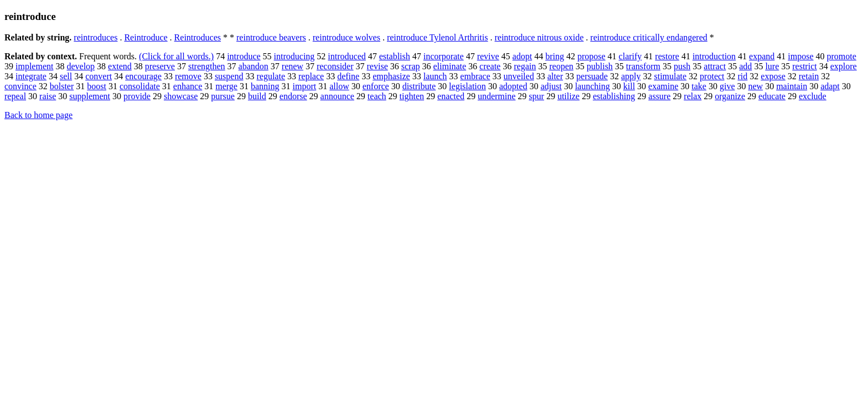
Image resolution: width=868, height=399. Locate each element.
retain (809, 76)
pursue (223, 96)
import (304, 86)
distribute (419, 86)
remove (188, 76)
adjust (551, 86)
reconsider (335, 66)
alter (555, 76)
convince (20, 86)
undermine (497, 96)
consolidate (140, 86)
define (348, 76)
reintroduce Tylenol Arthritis (438, 37)
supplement (90, 96)
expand (762, 56)
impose (800, 56)
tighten (412, 96)
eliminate (450, 66)
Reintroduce (146, 37)
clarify (631, 56)
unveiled (519, 76)
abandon (254, 66)
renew (293, 66)
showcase (181, 96)
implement (34, 66)
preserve (160, 66)
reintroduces (95, 37)
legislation (467, 86)
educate (772, 96)
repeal (15, 96)
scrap (411, 66)
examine (663, 86)
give (727, 86)
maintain (792, 86)
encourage (143, 76)
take (699, 86)
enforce (376, 86)
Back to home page (38, 115)
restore (667, 56)
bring (555, 56)
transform (643, 66)
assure (659, 96)
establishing (614, 96)
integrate (31, 76)
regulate (271, 76)
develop (81, 66)
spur (536, 96)
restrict (804, 66)
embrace (475, 76)
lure (772, 66)
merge (226, 86)
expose (773, 76)
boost (97, 86)
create (490, 66)
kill (629, 86)
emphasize (391, 76)
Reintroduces (198, 37)
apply (631, 76)
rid (743, 76)
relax (693, 96)
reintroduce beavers (271, 37)
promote (842, 56)
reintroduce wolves (347, 37)
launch (435, 76)
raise (48, 96)
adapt (830, 86)
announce (337, 96)
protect (712, 76)
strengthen (207, 66)
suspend (229, 76)
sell (66, 76)
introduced (347, 56)
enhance (188, 86)
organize (730, 96)
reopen (561, 66)
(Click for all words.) (176, 56)
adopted (513, 86)
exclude (813, 96)
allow (339, 86)
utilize (569, 96)
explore (844, 66)
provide (137, 96)
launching (593, 86)
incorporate (444, 56)
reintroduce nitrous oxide (539, 37)
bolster (62, 86)
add (745, 66)
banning (265, 86)
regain (525, 66)
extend (120, 66)
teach (377, 96)
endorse (293, 96)
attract (715, 66)
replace (311, 76)
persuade (592, 76)
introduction (714, 56)
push (682, 66)
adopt (523, 56)
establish (395, 56)
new (755, 86)
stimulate (670, 76)
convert (99, 76)
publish (600, 66)
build (257, 96)
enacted (451, 96)
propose (591, 56)
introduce (244, 56)
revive (488, 56)
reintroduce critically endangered (649, 37)
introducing (294, 56)
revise (378, 66)
